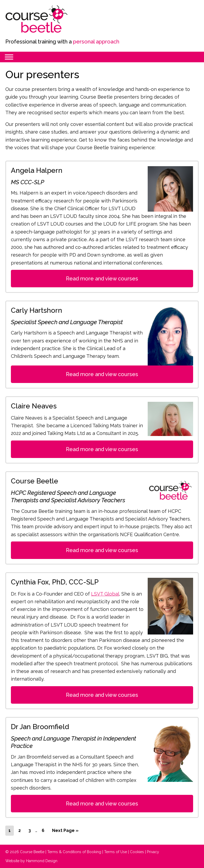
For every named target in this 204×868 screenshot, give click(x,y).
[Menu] (9, 57)
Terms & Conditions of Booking (74, 852)
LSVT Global (105, 594)
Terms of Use (116, 852)
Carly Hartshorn (37, 310)
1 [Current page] (11, 831)
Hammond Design (42, 861)
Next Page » (65, 831)
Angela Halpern (37, 170)
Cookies (137, 852)
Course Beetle (45, 19)
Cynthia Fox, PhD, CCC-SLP (55, 582)
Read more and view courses (102, 279)
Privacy (153, 852)
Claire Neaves (34, 406)
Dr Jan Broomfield (40, 727)
